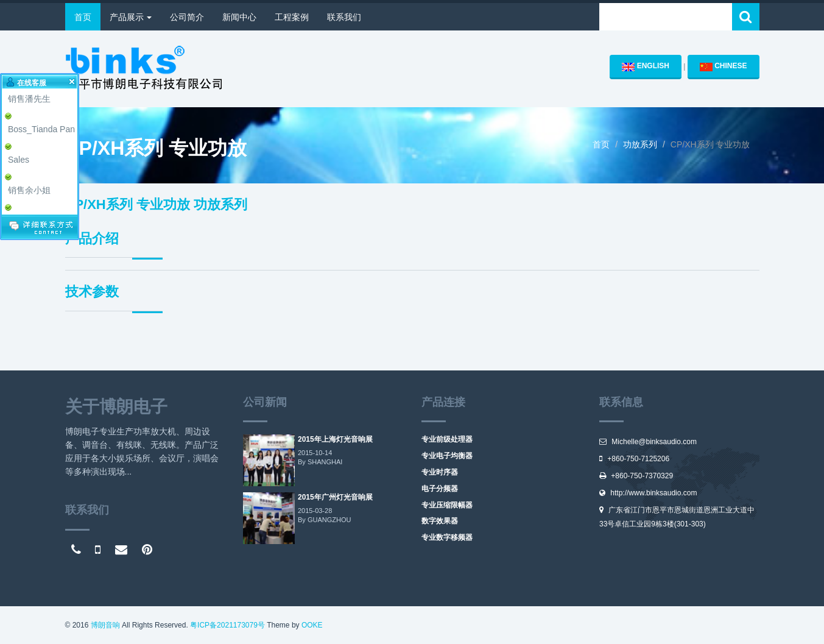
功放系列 (640, 144)
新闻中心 (239, 17)
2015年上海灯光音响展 (335, 439)
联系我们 (344, 17)
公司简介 (187, 17)
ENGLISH (646, 66)
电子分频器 (440, 489)
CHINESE (724, 66)
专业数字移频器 (447, 537)
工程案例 (292, 17)
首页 (83, 17)
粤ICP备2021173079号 (227, 625)
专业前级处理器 (447, 439)
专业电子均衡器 (447, 456)
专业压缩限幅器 (447, 505)
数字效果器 (440, 521)
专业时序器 (440, 472)
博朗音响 (105, 625)
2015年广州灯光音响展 (335, 497)
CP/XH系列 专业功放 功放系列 (156, 204)
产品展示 (131, 17)
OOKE (312, 625)
